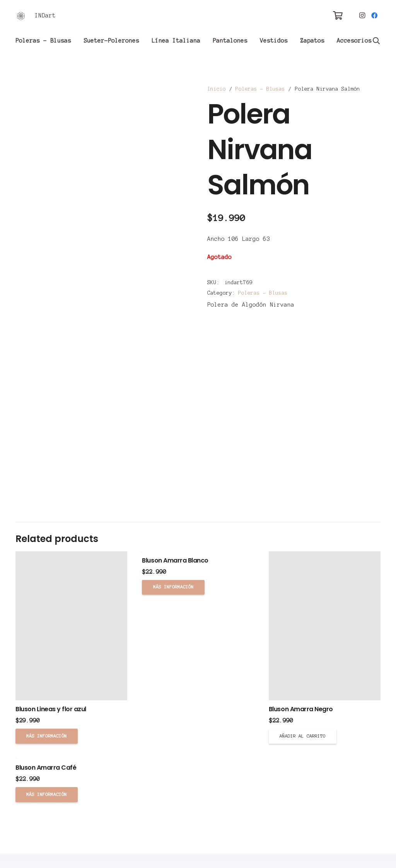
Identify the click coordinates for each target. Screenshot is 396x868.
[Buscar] (376, 41)
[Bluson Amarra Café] (71, 759)
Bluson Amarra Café (46, 768)
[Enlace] (21, 16)
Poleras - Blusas (260, 89)
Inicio (217, 89)
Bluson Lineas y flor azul (51, 709)
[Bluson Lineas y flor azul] (71, 626)
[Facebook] (374, 15)
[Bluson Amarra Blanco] (198, 552)
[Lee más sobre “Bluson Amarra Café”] (47, 794)
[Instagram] (362, 15)
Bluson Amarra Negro (301, 709)
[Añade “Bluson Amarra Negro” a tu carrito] (303, 736)
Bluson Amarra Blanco (175, 560)
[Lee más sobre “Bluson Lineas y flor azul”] (47, 736)
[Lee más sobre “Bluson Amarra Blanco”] (173, 587)
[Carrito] (338, 15)
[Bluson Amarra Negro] (325, 626)
